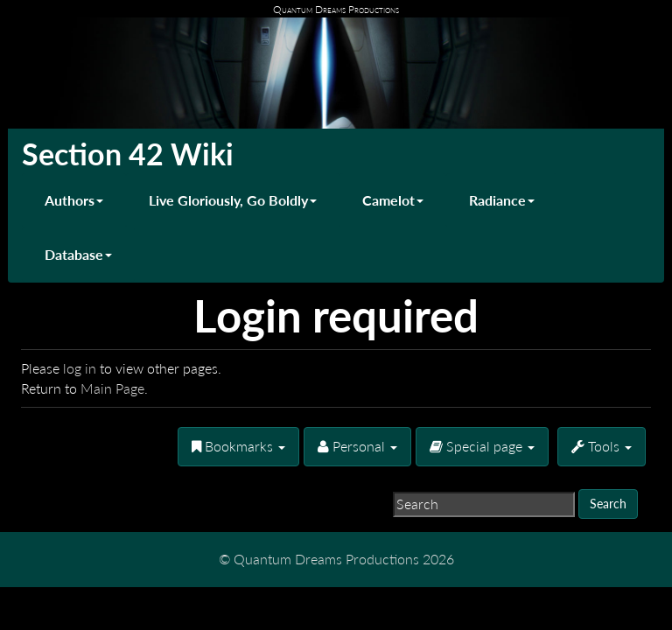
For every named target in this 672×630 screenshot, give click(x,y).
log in (80, 368)
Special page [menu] (482, 446)
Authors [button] (74, 200)
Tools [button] (602, 446)
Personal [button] (357, 446)
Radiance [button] (502, 200)
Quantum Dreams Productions (336, 9)
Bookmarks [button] (238, 446)
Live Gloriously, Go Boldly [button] (233, 200)
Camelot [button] (393, 200)
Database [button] (78, 254)
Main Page (112, 388)
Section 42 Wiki (128, 154)
